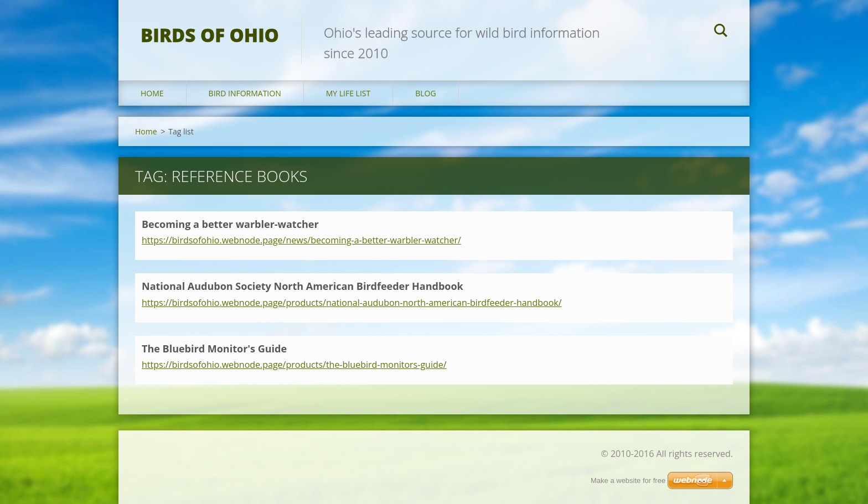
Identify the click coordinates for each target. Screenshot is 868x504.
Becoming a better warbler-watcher (230, 224)
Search (721, 32)
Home (152, 93)
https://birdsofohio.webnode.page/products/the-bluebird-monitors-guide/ (294, 365)
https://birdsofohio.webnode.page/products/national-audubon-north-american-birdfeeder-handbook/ (352, 303)
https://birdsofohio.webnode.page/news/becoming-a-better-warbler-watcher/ (301, 240)
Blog (425, 93)
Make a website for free (628, 480)
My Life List (348, 93)
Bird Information (245, 93)
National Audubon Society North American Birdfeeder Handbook (303, 286)
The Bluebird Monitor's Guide (214, 349)
